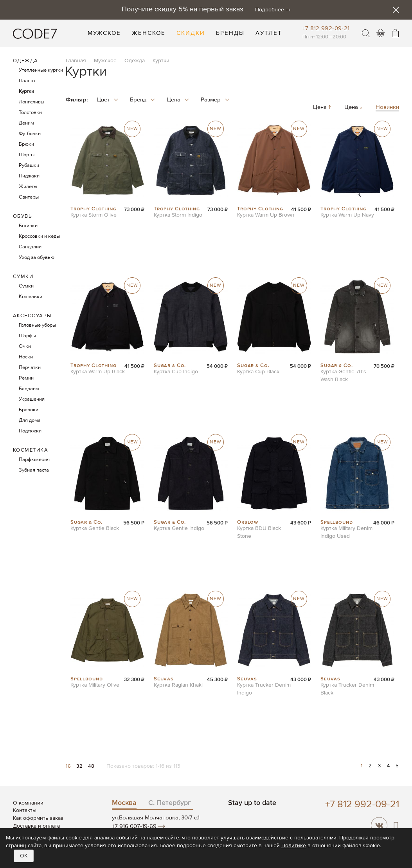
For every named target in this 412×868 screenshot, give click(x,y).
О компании (28, 803)
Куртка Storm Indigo (178, 215)
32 (80, 766)
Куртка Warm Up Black (98, 372)
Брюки (26, 144)
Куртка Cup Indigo (176, 372)
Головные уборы (37, 325)
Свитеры (29, 197)
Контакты (25, 810)
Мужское (105, 61)
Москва (124, 803)
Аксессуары (32, 316)
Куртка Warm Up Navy (347, 215)
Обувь (23, 216)
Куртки (26, 91)
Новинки (387, 108)
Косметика (31, 450)
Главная (76, 61)
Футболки (30, 134)
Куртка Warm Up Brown (266, 215)
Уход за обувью (37, 258)
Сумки (23, 277)
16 (69, 766)
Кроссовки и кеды (39, 236)
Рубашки (29, 165)
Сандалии (30, 247)
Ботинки (28, 226)
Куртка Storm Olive (94, 215)
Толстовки (30, 113)
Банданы (29, 389)
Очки (25, 346)
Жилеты (28, 187)
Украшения (32, 399)
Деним (26, 123)
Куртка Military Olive (95, 685)
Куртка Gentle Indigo (179, 528)
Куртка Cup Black (258, 372)
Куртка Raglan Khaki (178, 685)
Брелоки (29, 410)
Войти (381, 33)
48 (91, 766)
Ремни (26, 378)
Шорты (27, 155)
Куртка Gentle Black (95, 528)
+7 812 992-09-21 (326, 28)
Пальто (27, 81)
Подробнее (270, 10)
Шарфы (27, 336)
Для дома (30, 420)
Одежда (135, 61)
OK (24, 856)
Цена (323, 108)
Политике (294, 846)
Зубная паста (34, 470)
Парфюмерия (34, 460)
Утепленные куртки (41, 70)
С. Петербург (170, 803)
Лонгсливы (31, 102)
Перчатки (30, 368)
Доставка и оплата (36, 826)
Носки (26, 357)
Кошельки (31, 297)
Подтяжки (30, 431)
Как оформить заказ (38, 818)
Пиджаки (29, 176)
